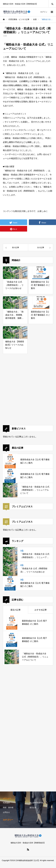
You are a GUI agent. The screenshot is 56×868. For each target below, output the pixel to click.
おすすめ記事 (41, 610)
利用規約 (6, 803)
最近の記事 (16, 610)
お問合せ (6, 812)
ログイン (44, 12)
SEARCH (52, 4)
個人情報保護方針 (36, 803)
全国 (5, 36)
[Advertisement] (27, 392)
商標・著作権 (8, 808)
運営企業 (33, 808)
